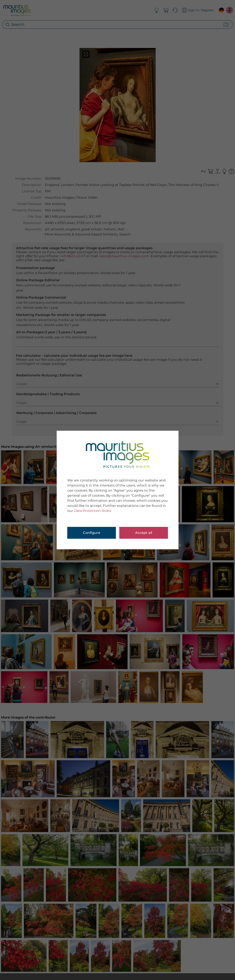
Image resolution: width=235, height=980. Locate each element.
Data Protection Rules (92, 511)
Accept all (144, 533)
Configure (92, 533)
